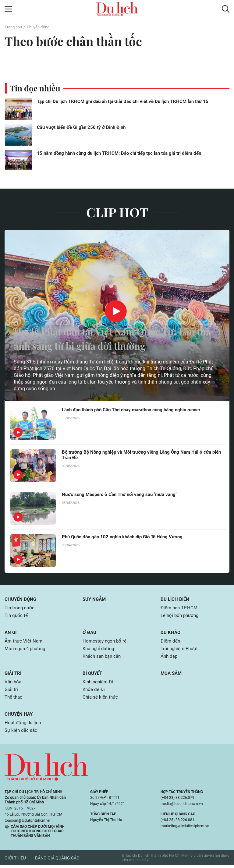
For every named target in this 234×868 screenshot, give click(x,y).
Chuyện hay (19, 716)
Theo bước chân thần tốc (77, 41)
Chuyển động (41, 27)
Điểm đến (171, 642)
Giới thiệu (15, 861)
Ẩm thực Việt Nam (24, 642)
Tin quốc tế (17, 616)
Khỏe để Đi (94, 691)
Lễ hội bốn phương (181, 616)
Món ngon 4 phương (27, 650)
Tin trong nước (20, 608)
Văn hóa (14, 684)
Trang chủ (14, 27)
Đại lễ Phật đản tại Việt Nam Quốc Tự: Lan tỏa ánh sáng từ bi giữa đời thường (110, 338)
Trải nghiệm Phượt (181, 650)
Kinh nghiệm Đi (99, 684)
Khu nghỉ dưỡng (100, 650)
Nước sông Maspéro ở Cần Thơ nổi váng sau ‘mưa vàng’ (123, 495)
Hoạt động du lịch (24, 725)
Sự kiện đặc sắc (22, 733)
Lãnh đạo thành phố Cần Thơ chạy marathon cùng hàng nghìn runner (137, 410)
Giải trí (14, 675)
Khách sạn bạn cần (103, 658)
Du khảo (171, 633)
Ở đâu (90, 633)
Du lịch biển (176, 599)
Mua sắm (172, 675)
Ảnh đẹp (170, 658)
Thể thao (14, 699)
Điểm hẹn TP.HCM (180, 608)
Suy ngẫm (95, 599)
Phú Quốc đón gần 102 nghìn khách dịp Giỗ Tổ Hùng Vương (126, 537)
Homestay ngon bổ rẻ (106, 642)
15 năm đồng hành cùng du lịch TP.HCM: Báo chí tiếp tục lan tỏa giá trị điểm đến (119, 153)
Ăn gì (11, 633)
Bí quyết (93, 675)
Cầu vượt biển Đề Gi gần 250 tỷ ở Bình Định (81, 127)
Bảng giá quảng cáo (57, 861)
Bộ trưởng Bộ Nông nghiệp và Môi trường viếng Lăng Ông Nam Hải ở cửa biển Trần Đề (141, 455)
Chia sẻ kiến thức (101, 699)
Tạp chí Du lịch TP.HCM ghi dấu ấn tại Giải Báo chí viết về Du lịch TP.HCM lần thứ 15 (123, 101)
